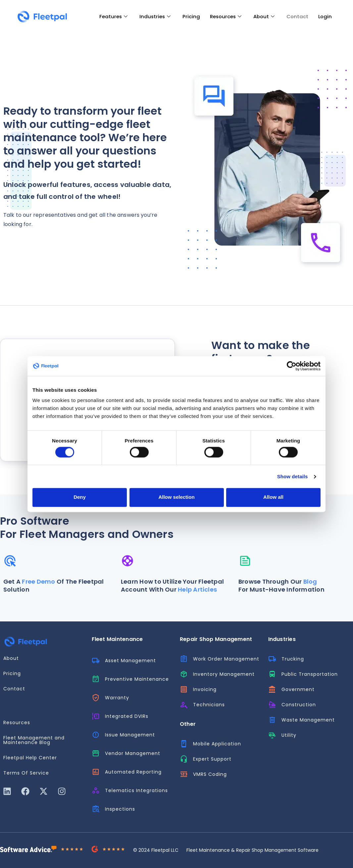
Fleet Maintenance (117, 639)
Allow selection (176, 497)
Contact (297, 16)
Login (325, 16)
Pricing (191, 16)
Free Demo (38, 581)
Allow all (273, 497)
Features (112, 17)
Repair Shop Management (216, 639)
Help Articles (197, 589)
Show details (293, 476)
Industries (154, 17)
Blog (310, 581)
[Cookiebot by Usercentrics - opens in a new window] (292, 366)
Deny (80, 497)
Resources (225, 17)
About (264, 17)
